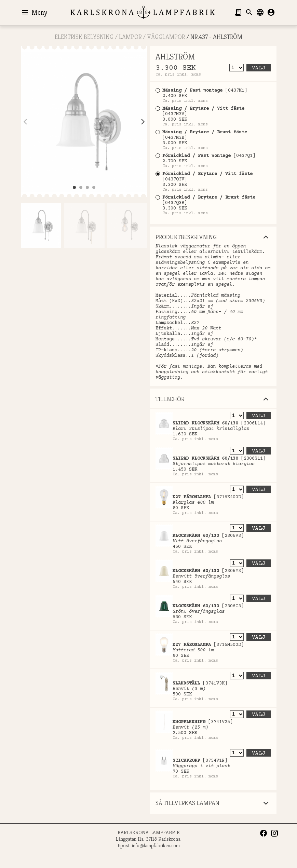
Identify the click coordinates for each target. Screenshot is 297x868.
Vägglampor (166, 37)
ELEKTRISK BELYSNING (84, 37)
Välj (259, 68)
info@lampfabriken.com (156, 845)
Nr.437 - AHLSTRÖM (216, 37)
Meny (34, 12)
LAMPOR (130, 37)
